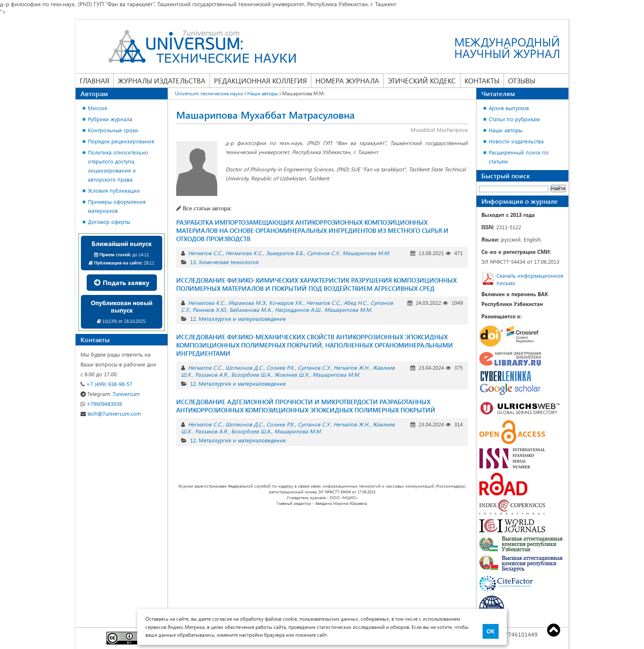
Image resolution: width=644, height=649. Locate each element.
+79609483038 (101, 404)
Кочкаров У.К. (286, 303)
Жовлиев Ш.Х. (292, 374)
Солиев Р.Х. (281, 367)
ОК (491, 631)
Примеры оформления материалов (117, 206)
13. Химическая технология (224, 262)
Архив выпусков (509, 108)
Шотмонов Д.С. (244, 367)
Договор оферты (109, 222)
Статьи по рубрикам (514, 119)
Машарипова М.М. (366, 253)
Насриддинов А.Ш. (298, 310)
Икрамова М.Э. (247, 303)
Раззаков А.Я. (212, 374)
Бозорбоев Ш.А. (251, 374)
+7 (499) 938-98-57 (106, 384)
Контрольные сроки (113, 130)
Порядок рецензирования (121, 141)
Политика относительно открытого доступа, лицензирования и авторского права (118, 166)
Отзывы (522, 81)
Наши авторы (263, 93)
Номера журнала (347, 81)
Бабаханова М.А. (251, 310)
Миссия (98, 108)
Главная (94, 81)
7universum (110, 394)
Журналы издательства (162, 81)
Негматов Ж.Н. (351, 367)
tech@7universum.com (111, 413)
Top (554, 630)
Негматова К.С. (244, 253)
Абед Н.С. (355, 303)
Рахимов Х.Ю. (209, 310)
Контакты (482, 81)
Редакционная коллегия (260, 81)
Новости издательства (516, 141)
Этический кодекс (422, 81)
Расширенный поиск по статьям (519, 157)
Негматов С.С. (205, 253)
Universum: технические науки (209, 93)
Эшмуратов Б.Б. (285, 253)
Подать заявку (122, 282)
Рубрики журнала (110, 119)
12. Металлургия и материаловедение (238, 319)
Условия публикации (114, 190)
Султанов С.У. (323, 253)
